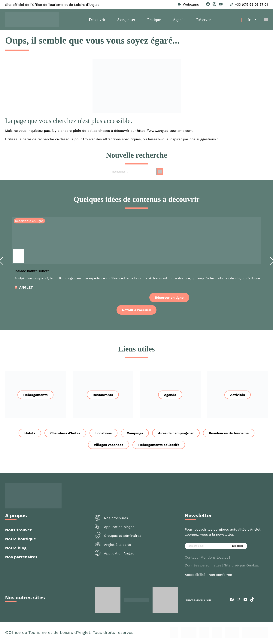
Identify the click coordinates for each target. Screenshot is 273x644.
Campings (135, 434)
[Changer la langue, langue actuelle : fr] (252, 20)
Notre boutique (21, 540)
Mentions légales (214, 559)
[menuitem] (252, 20)
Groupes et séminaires (123, 537)
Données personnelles (203, 567)
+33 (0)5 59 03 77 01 (251, 5)
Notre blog (16, 549)
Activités (238, 396)
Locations (103, 434)
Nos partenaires (21, 558)
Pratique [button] (154, 20)
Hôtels (29, 434)
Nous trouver (18, 531)
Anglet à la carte (117, 546)
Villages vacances (108, 446)
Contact (191, 559)
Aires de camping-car (176, 434)
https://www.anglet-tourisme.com (165, 132)
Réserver (203, 20)
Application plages (119, 528)
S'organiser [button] (126, 20)
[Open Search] (266, 20)
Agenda (179, 20)
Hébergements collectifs (159, 446)
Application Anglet (119, 555)
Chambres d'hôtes (65, 434)
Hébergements (35, 396)
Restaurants (103, 396)
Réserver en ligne (169, 299)
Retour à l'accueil (136, 311)
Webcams (191, 5)
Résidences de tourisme (229, 434)
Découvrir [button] (97, 20)
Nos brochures (116, 519)
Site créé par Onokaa (241, 567)
